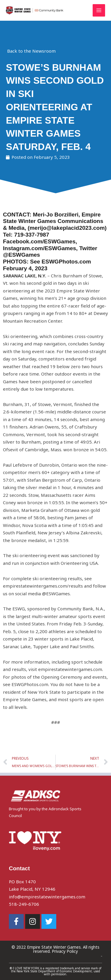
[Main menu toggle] (99, 10)
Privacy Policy (65, 951)
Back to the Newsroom (31, 51)
